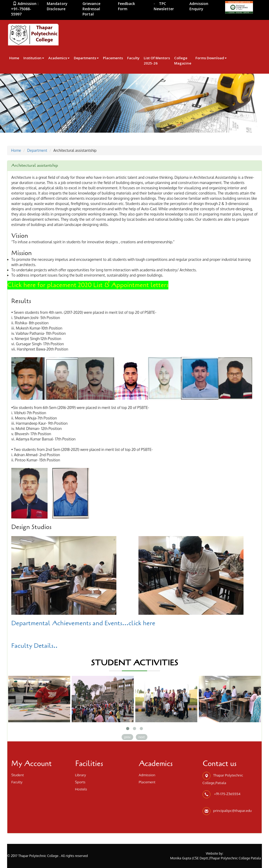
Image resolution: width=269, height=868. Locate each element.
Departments (86, 58)
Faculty (133, 58)
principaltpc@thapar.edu (233, 810)
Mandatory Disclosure (57, 6)
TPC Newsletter (164, 6)
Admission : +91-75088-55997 (25, 9)
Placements (113, 58)
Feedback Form (126, 6)
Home (14, 58)
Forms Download (211, 58)
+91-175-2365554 (227, 794)
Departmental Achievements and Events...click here (83, 623)
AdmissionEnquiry (199, 6)
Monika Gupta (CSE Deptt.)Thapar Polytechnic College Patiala (216, 858)
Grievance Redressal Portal (91, 9)
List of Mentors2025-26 (157, 61)
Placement (147, 782)
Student (18, 775)
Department (37, 150)
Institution (34, 58)
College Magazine (183, 61)
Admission (147, 775)
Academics (59, 58)
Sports (80, 782)
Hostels (81, 789)
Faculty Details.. (34, 646)
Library (81, 775)
